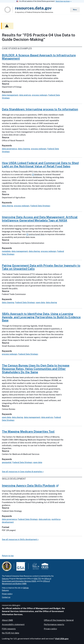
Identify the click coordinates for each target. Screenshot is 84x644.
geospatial (7, 462)
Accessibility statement (13, 624)
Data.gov (5, 579)
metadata (6, 251)
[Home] (37, 10)
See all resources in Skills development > (20, 539)
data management (10, 95)
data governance (9, 149)
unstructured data (36, 234)
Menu (75, 10)
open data (40, 303)
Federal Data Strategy (40, 206)
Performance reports (54, 624)
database (38, 175)
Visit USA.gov (62, 639)
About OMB (7, 620)
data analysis (25, 95)
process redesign (40, 95)
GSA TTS (37, 579)
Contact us (6, 597)
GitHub (26, 588)
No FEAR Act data (10, 633)
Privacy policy (7, 594)
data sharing (7, 206)
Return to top (8, 556)
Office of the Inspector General (59, 620)
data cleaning (24, 149)
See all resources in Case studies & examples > (23, 472)
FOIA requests (9, 629)
